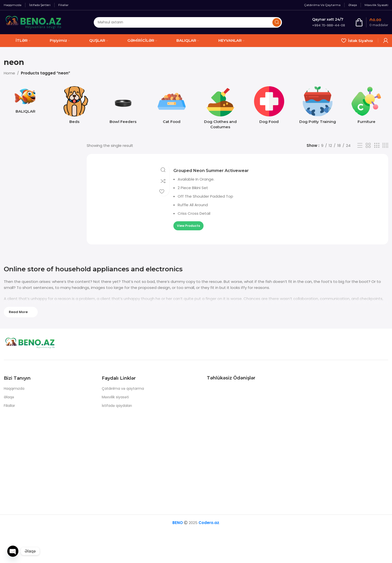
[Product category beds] (74, 106)
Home (9, 73)
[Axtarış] (188, 22)
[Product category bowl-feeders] (123, 106)
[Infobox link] (329, 22)
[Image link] (35, 344)
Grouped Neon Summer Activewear (220, 164)
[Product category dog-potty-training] (318, 106)
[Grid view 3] (377, 145)
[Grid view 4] (385, 145)
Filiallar (9, 406)
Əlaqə (9, 397)
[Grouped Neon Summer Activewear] (132, 193)
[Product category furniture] (366, 106)
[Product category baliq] (26, 101)
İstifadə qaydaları (117, 406)
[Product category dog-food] (269, 106)
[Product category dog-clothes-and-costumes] (220, 109)
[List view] (360, 145)
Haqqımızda (14, 388)
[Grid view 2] (368, 145)
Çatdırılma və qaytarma (123, 388)
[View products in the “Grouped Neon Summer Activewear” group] (188, 219)
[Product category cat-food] (172, 106)
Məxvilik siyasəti (115, 397)
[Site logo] (34, 22)
